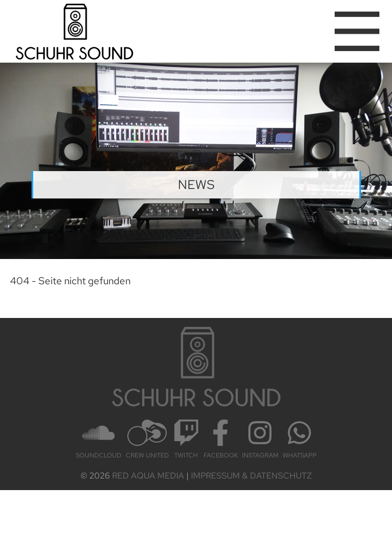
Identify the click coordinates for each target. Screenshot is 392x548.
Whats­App (300, 440)
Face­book (221, 440)
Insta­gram (260, 440)
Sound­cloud (99, 440)
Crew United (147, 440)
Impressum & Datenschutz (252, 476)
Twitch (186, 440)
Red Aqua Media (148, 476)
